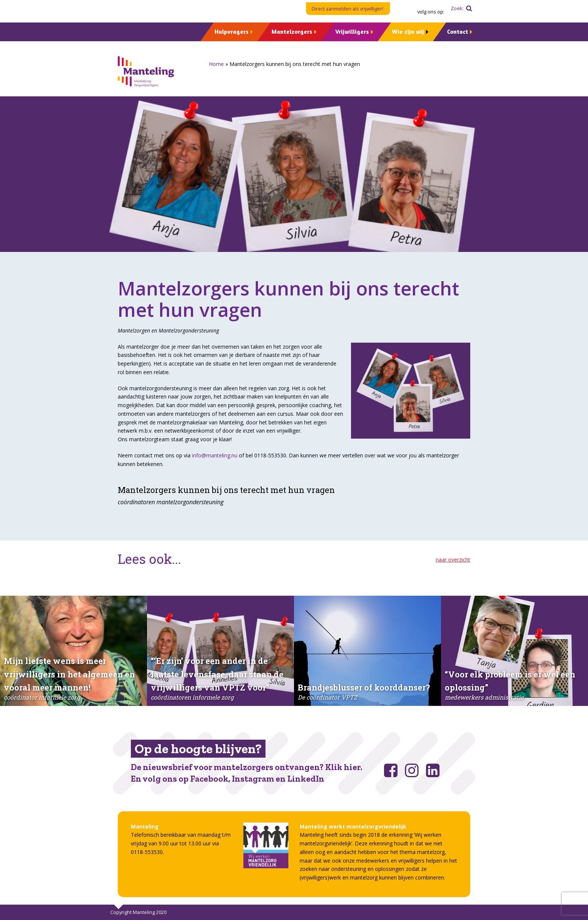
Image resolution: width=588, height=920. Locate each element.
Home (216, 64)
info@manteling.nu (215, 455)
